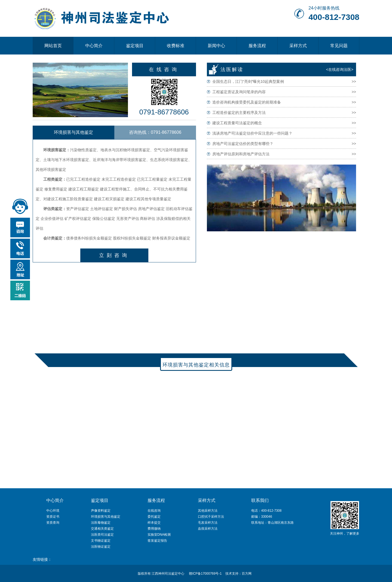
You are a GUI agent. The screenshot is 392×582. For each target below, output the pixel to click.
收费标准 (176, 46)
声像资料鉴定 (101, 511)
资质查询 (53, 523)
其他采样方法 (208, 511)
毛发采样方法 (208, 523)
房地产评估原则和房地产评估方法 (241, 154)
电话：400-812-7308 (266, 511)
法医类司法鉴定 (102, 535)
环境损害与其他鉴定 (106, 517)
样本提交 (154, 523)
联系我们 (260, 500)
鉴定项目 (135, 46)
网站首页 (53, 46)
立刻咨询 (114, 255)
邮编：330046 (262, 517)
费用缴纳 (154, 529)
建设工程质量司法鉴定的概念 (237, 123)
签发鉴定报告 (157, 541)
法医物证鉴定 (101, 547)
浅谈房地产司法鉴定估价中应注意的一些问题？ (252, 133)
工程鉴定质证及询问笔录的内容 (239, 92)
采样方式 (298, 46)
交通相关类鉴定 (102, 529)
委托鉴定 (154, 517)
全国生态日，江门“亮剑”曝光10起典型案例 (248, 81)
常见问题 (339, 46)
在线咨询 (164, 69)
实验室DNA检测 (159, 535)
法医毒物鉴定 (101, 523)
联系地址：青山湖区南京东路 (272, 523)
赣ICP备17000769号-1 (205, 574)
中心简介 (94, 46)
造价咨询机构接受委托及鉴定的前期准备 (247, 102)
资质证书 (53, 517)
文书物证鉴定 (101, 541)
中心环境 (53, 511)
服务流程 (257, 46)
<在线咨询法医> (340, 69)
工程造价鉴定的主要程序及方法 (239, 113)
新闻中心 (216, 46)
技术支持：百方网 (238, 574)
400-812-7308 (334, 17)
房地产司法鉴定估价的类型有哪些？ (243, 144)
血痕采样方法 (208, 529)
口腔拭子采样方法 (211, 517)
